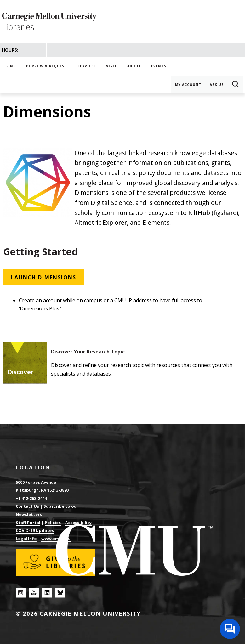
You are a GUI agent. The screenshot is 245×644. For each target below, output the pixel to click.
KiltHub (199, 213)
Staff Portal (28, 523)
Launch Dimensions (44, 277)
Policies (53, 523)
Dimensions (91, 192)
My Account (188, 85)
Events (159, 66)
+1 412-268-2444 (31, 498)
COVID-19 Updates (35, 530)
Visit (112, 66)
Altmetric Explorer (101, 222)
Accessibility (78, 523)
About (134, 66)
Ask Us (217, 85)
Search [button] (236, 85)
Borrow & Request (47, 66)
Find (11, 66)
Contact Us (27, 506)
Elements (156, 222)
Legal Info (26, 539)
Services (87, 66)
